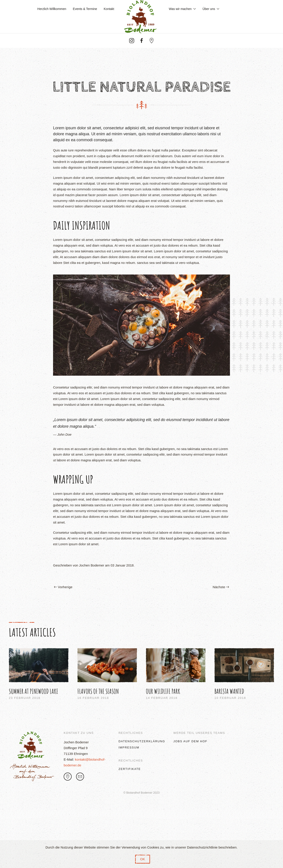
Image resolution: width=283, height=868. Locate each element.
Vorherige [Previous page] (63, 587)
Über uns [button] (211, 9)
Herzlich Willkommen (52, 9)
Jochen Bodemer (92, 565)
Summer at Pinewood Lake (33, 691)
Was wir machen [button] (182, 9)
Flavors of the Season (98, 691)
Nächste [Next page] (221, 587)
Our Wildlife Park (163, 691)
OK (143, 859)
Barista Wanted (229, 691)
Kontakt (109, 9)
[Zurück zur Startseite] (142, 17)
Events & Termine (85, 9)
